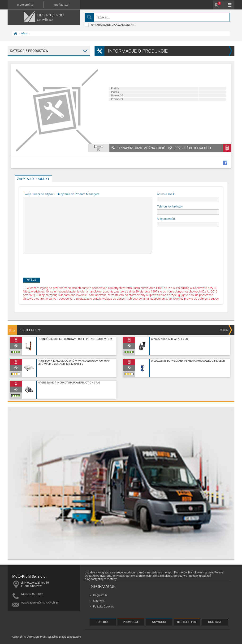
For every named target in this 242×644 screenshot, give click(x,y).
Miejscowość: (166, 219)
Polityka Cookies (104, 607)
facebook (225, 163)
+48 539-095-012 (32, 594)
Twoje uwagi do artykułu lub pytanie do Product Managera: (62, 194)
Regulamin (100, 595)
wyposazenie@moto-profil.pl (40, 602)
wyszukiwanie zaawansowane (110, 25)
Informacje (103, 586)
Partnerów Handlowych (189, 572)
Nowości (159, 622)
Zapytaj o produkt (33, 179)
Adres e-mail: (166, 194)
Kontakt (215, 622)
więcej (224, 330)
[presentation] (59, 264)
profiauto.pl (62, 5)
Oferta (24, 34)
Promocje (131, 622)
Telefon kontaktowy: (170, 206)
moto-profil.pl (26, 5)
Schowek (219, 3)
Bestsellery (187, 622)
